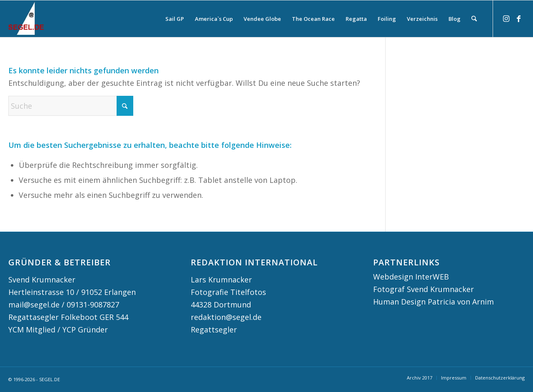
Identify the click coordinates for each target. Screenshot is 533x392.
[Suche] (474, 19)
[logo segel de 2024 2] (26, 19)
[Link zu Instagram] (506, 18)
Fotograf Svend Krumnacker (423, 289)
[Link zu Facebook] (518, 18)
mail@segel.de (34, 305)
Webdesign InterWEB (411, 277)
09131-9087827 (93, 305)
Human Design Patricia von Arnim (433, 302)
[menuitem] (175, 19)
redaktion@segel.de (226, 317)
